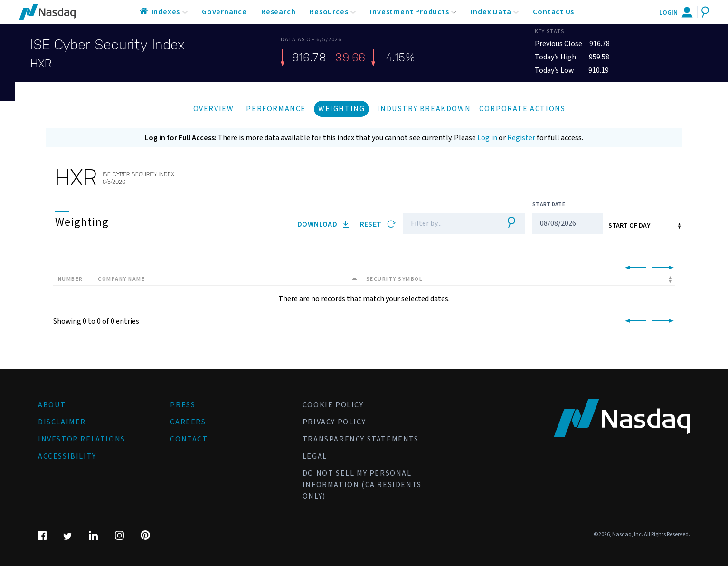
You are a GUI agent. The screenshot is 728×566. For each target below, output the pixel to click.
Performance (276, 109)
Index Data (491, 12)
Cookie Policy (333, 405)
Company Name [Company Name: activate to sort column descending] (121, 279)
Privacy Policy (334, 422)
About (52, 405)
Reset (378, 224)
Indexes (166, 12)
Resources (329, 12)
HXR (41, 64)
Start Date (549, 205)
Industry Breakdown (424, 109)
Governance (224, 12)
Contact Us (553, 12)
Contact (189, 439)
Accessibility (67, 456)
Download (323, 224)
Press (183, 405)
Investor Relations (82, 439)
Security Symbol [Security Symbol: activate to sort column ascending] (395, 279)
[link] (634, 268)
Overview (214, 109)
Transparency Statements (361, 439)
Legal (315, 456)
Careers (188, 422)
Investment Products (409, 12)
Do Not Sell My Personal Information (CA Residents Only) (362, 485)
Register (521, 138)
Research (278, 12)
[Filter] (450, 223)
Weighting (341, 109)
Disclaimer (62, 422)
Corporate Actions (522, 109)
